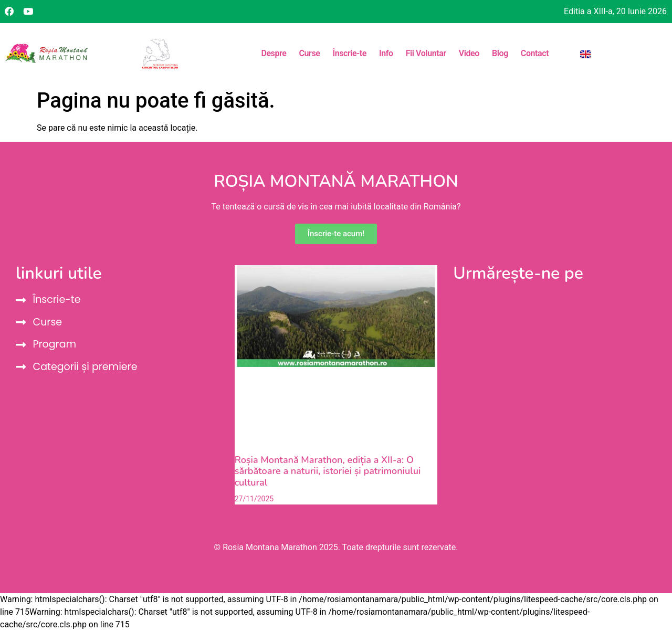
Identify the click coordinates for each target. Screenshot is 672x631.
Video (469, 53)
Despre (274, 53)
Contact (535, 53)
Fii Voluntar (426, 53)
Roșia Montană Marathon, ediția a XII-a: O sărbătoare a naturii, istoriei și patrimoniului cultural (328, 471)
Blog (500, 53)
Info (386, 53)
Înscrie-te (349, 53)
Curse (309, 53)
